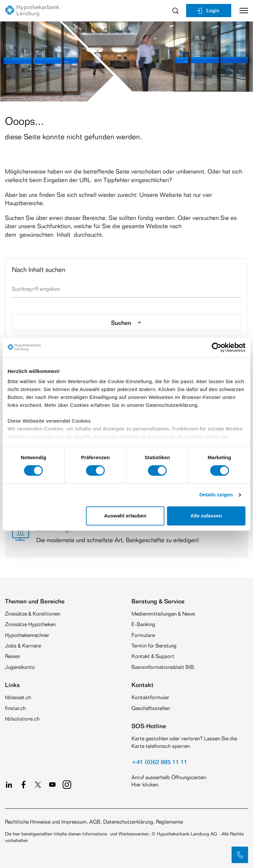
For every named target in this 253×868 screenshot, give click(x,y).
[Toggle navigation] (241, 11)
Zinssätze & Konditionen (33, 614)
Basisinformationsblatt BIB (163, 667)
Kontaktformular (150, 697)
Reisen (13, 656)
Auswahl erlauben (125, 516)
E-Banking (143, 624)
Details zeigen (216, 495)
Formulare (143, 635)
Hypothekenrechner (27, 635)
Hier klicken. (145, 785)
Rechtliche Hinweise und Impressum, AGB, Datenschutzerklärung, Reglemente (94, 822)
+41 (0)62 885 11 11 (159, 762)
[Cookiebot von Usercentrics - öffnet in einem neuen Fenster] (217, 347)
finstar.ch (15, 708)
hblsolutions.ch (22, 719)
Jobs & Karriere (23, 646)
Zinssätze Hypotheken (30, 624)
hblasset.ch (18, 697)
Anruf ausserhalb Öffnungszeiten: (169, 777)
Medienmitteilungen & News (163, 614)
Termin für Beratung (154, 646)
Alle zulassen (206, 516)
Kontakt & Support (153, 656)
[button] (240, 855)
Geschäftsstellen (151, 708)
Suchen (126, 323)
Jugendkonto (20, 667)
